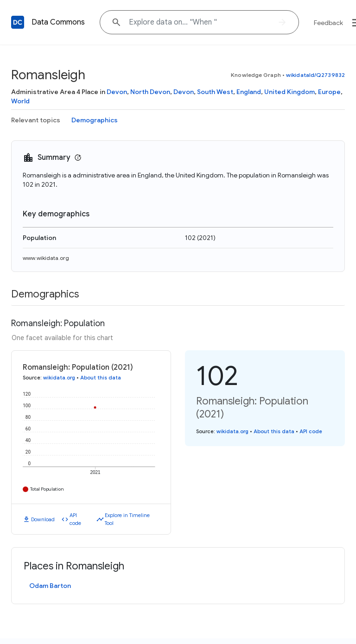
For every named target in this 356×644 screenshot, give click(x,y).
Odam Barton (50, 586)
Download (43, 519)
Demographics (95, 120)
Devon (117, 92)
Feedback (328, 23)
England (249, 92)
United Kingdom (289, 92)
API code (75, 519)
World (20, 101)
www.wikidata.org (46, 258)
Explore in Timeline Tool (127, 519)
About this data (101, 378)
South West (215, 92)
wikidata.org (59, 378)
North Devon (150, 92)
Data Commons (58, 22)
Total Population (47, 489)
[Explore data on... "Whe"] (199, 22)
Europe (329, 92)
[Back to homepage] (18, 22)
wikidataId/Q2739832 (315, 75)
